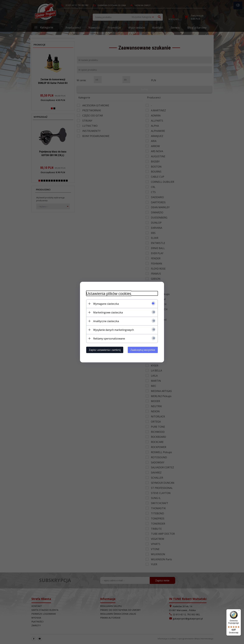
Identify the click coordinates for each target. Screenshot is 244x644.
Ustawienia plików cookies (109, 293)
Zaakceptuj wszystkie (143, 350)
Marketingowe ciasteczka (108, 312)
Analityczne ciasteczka (106, 321)
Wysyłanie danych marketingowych (114, 330)
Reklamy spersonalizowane (109, 338)
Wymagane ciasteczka (106, 304)
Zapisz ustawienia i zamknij (105, 350)
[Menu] (239, 611)
